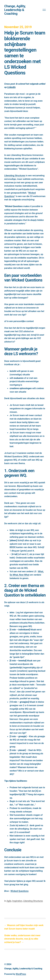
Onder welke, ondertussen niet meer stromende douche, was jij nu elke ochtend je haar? (22, 939)
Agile (9, 901)
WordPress (21, 974)
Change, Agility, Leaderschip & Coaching (15, 10)
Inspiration (17, 901)
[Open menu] (44, 10)
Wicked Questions (20, 891)
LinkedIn (11, 87)
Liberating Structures (15, 175)
